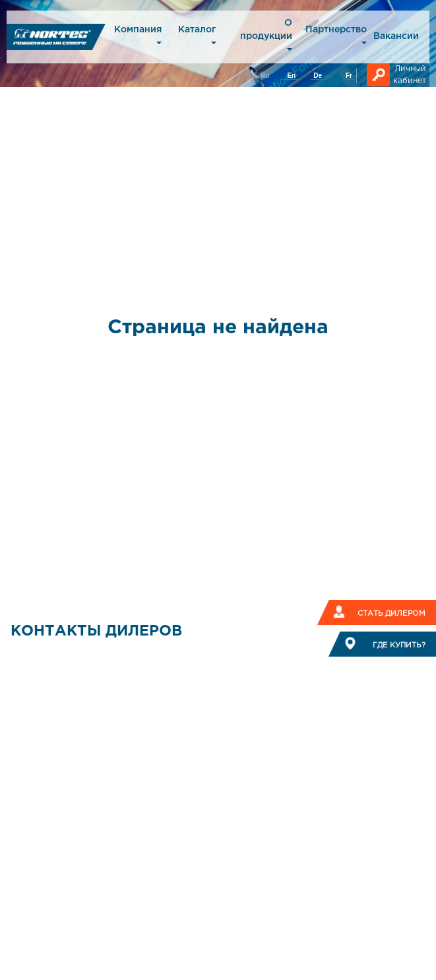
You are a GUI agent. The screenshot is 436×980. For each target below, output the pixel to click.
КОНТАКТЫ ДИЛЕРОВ (96, 632)
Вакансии (396, 36)
